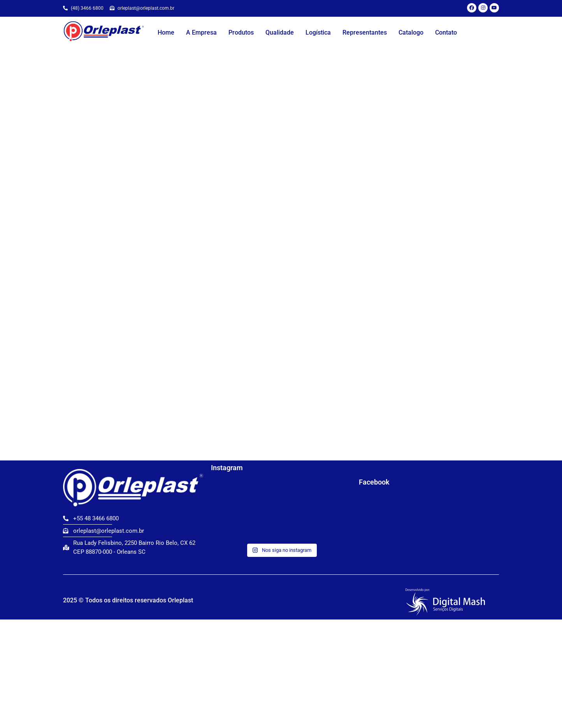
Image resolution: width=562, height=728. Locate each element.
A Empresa (201, 32)
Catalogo (411, 32)
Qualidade (280, 32)
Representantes (365, 32)
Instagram (227, 468)
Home (166, 32)
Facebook (374, 482)
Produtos (241, 32)
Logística (318, 32)
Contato (446, 32)
